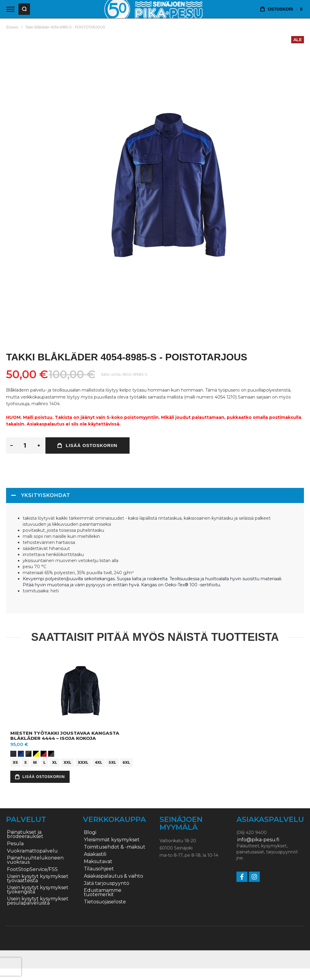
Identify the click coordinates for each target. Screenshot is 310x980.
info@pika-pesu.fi (258, 840)
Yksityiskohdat (46, 495)
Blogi (90, 833)
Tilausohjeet (99, 869)
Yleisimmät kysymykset (112, 840)
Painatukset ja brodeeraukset (25, 834)
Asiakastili (95, 854)
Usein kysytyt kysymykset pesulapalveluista (38, 901)
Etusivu (12, 27)
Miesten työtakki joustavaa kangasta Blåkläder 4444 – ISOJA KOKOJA (65, 736)
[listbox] (81, 755)
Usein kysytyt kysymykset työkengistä (38, 890)
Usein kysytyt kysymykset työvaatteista (38, 879)
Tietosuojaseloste (105, 902)
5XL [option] (112, 762)
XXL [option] (68, 762)
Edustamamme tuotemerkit (103, 892)
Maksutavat (98, 862)
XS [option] (15, 762)
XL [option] (55, 762)
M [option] (35, 762)
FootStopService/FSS (32, 869)
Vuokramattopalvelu (32, 851)
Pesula (15, 844)
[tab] (155, 495)
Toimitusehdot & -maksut (115, 847)
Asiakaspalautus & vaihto (114, 876)
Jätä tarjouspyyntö (107, 883)
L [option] (45, 762)
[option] (13, 754)
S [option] (25, 762)
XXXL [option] (83, 762)
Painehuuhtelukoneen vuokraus (35, 860)
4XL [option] (99, 762)
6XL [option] (126, 762)
